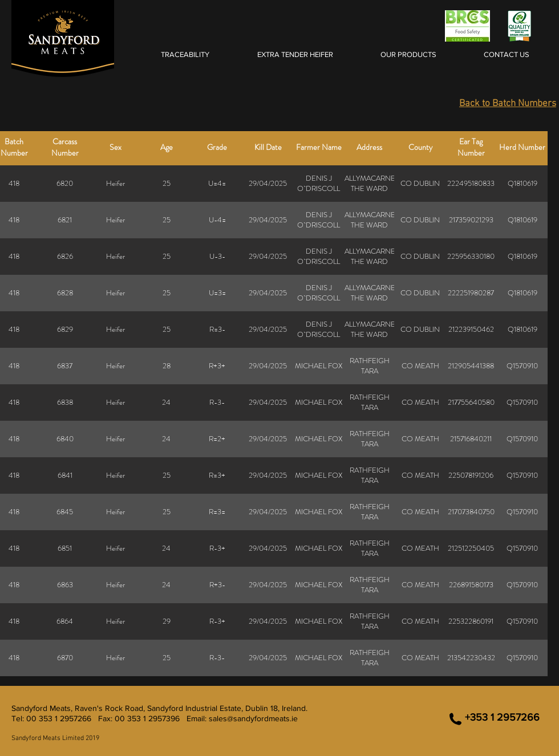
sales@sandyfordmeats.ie (253, 718)
